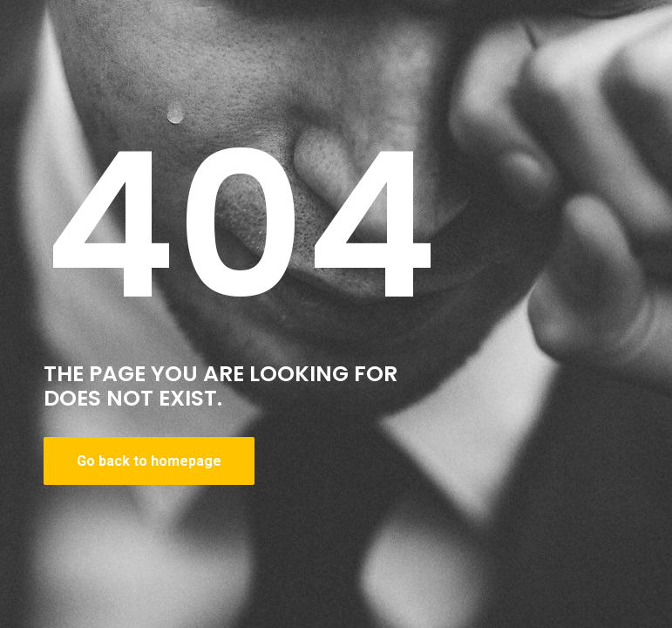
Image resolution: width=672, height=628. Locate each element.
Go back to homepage (149, 461)
